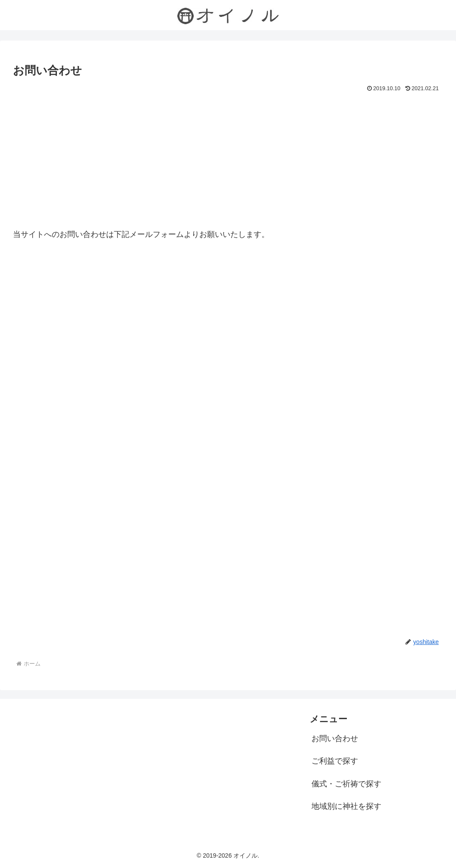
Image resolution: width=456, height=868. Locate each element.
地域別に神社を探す (346, 806)
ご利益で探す (335, 761)
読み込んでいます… (228, 425)
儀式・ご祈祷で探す (346, 784)
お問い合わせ (335, 739)
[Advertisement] (228, 159)
